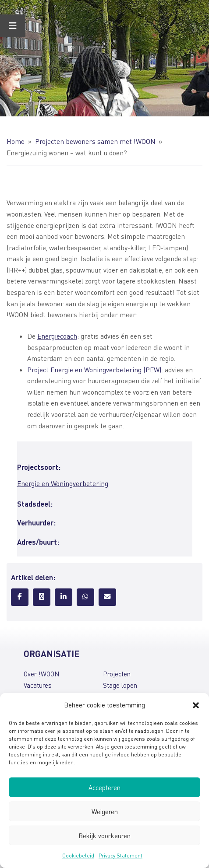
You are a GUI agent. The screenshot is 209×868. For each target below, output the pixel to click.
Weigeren (105, 812)
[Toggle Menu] (13, 26)
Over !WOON (41, 674)
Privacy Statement (120, 856)
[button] (196, 705)
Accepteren (104, 787)
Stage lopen (120, 685)
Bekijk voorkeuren (104, 836)
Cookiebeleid (78, 856)
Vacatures (38, 685)
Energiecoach (57, 336)
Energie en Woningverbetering (63, 483)
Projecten (117, 674)
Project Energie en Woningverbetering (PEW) (94, 370)
